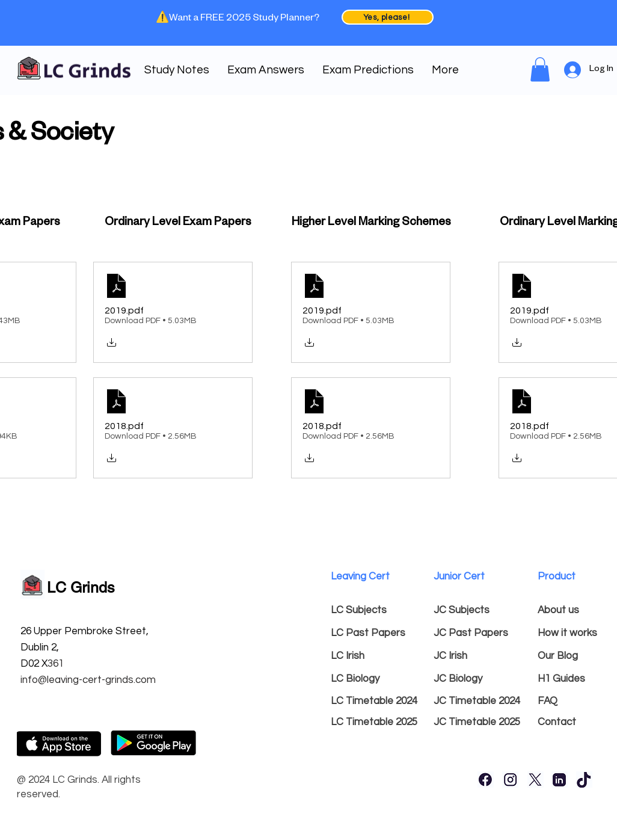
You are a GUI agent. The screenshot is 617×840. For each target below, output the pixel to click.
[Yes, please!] (388, 17)
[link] (540, 69)
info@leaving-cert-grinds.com (88, 680)
